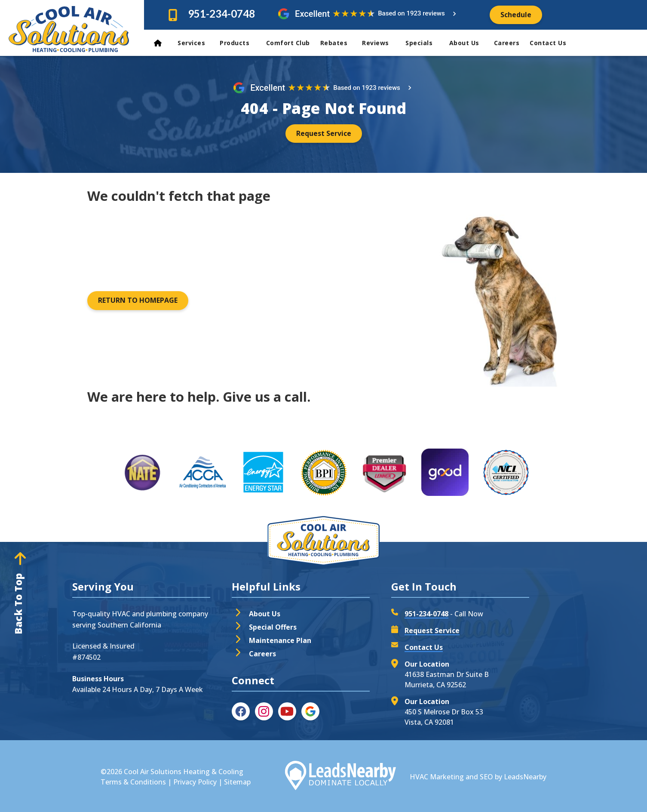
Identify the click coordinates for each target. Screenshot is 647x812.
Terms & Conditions (133, 782)
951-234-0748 (221, 14)
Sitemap (237, 782)
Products (239, 43)
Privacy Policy (195, 782)
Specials (424, 43)
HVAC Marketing (437, 777)
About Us (468, 43)
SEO (486, 777)
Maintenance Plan (280, 640)
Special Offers (273, 627)
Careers (507, 43)
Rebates (338, 43)
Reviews (380, 43)
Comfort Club (288, 43)
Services (195, 43)
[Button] (516, 15)
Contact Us (549, 43)
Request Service (432, 631)
